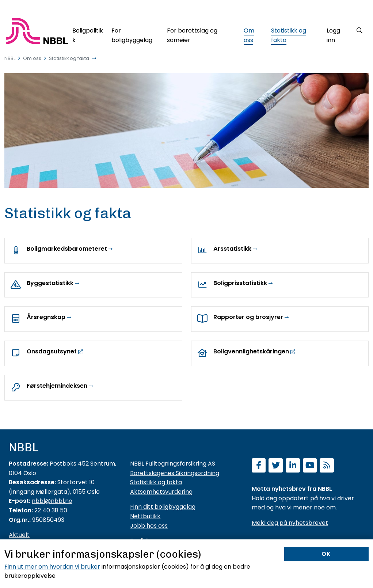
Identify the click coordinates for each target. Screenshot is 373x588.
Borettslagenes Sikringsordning (175, 473)
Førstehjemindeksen (57, 386)
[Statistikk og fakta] (295, 34)
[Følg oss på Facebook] (259, 466)
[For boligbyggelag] (135, 34)
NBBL (10, 58)
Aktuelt (19, 535)
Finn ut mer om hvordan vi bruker (52, 567)
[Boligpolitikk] (88, 34)
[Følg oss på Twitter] (276, 466)
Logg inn (333, 35)
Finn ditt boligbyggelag (163, 507)
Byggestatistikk (50, 283)
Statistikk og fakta (69, 58)
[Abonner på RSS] (327, 466)
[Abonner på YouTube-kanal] (310, 466)
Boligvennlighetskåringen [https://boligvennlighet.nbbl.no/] (251, 351)
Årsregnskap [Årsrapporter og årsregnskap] (46, 317)
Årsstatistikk (232, 249)
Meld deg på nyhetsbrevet (290, 523)
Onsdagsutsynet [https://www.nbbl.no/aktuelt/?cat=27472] (52, 351)
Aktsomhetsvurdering (161, 492)
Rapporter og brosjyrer (248, 317)
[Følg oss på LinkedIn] (293, 466)
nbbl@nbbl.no (52, 501)
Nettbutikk (145, 516)
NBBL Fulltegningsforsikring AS (173, 464)
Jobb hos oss (149, 526)
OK (326, 554)
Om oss (32, 58)
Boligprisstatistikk (240, 283)
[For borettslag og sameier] (201, 34)
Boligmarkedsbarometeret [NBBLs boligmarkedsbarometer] (67, 249)
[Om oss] (253, 34)
